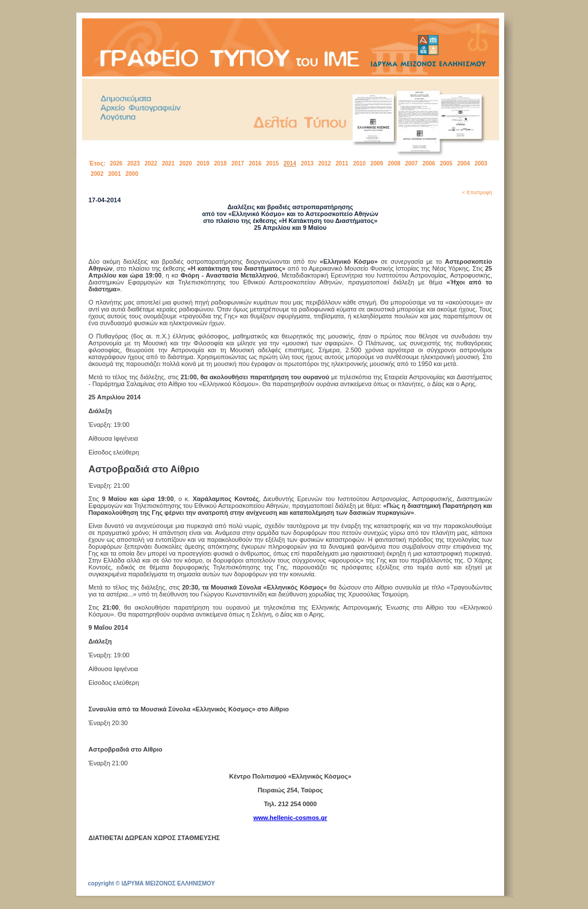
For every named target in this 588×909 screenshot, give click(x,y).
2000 (132, 174)
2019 (203, 163)
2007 (411, 163)
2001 (114, 174)
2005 (446, 163)
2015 (272, 163)
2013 (307, 163)
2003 (481, 163)
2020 (185, 163)
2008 (394, 163)
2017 (238, 163)
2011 (342, 163)
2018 (220, 163)
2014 (290, 163)
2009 (377, 163)
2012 (324, 163)
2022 (151, 163)
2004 (463, 163)
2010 (359, 163)
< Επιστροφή (477, 192)
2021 (168, 163)
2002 (97, 174)
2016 (255, 163)
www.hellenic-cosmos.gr (290, 818)
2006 (429, 163)
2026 (116, 163)
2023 (133, 163)
